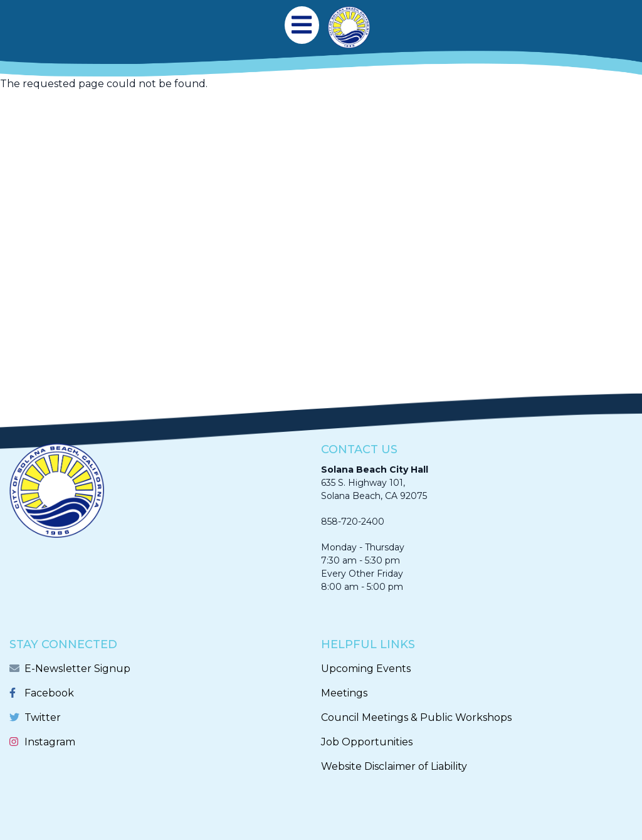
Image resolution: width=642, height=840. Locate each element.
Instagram (50, 742)
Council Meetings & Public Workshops (416, 717)
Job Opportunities (367, 742)
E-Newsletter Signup (77, 669)
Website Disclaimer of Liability (394, 766)
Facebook (49, 693)
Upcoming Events (366, 669)
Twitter (43, 717)
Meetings (344, 693)
